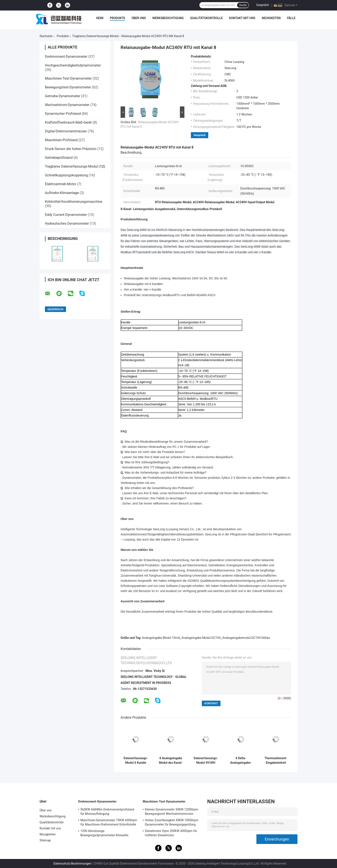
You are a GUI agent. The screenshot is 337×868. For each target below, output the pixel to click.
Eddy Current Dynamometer (66, 215)
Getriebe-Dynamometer (63, 96)
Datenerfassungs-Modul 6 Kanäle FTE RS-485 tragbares (136, 760)
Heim (100, 18)
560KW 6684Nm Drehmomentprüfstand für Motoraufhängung (107, 812)
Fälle (291, 18)
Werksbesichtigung (168, 18)
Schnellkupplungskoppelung (66, 175)
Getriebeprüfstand (59, 158)
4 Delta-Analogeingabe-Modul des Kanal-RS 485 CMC (241, 760)
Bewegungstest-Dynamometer (68, 87)
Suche (243, 5)
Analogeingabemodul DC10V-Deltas (246, 638)
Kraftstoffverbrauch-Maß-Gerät (68, 122)
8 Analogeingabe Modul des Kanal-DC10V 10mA (171, 760)
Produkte (117, 18)
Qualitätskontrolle (207, 18)
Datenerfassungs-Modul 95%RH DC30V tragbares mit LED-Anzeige (206, 760)
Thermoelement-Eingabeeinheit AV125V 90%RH (276, 760)
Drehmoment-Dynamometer (66, 57)
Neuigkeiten (271, 18)
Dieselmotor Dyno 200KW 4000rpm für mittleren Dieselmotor (171, 833)
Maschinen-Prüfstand (61, 140)
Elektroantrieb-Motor (61, 184)
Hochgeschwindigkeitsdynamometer (73, 65)
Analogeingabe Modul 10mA (161, 638)
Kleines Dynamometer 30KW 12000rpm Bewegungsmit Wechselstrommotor (172, 812)
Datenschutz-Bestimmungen (72, 863)
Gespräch (263, 5)
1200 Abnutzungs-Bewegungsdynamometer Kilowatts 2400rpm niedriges (104, 834)
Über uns (139, 18)
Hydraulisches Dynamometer (67, 223)
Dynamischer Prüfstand (63, 114)
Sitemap (45, 840)
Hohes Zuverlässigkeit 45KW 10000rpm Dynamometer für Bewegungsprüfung (172, 822)
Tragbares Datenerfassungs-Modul (95, 36)
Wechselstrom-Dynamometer (67, 105)
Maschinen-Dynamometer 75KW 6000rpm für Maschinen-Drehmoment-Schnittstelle (109, 822)
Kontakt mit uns (242, 18)
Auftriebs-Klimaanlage (62, 193)
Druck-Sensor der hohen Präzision (71, 149)
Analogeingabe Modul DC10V (201, 638)
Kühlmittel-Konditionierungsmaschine (74, 202)
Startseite (46, 36)
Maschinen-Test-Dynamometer (68, 78)
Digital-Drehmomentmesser (66, 131)
